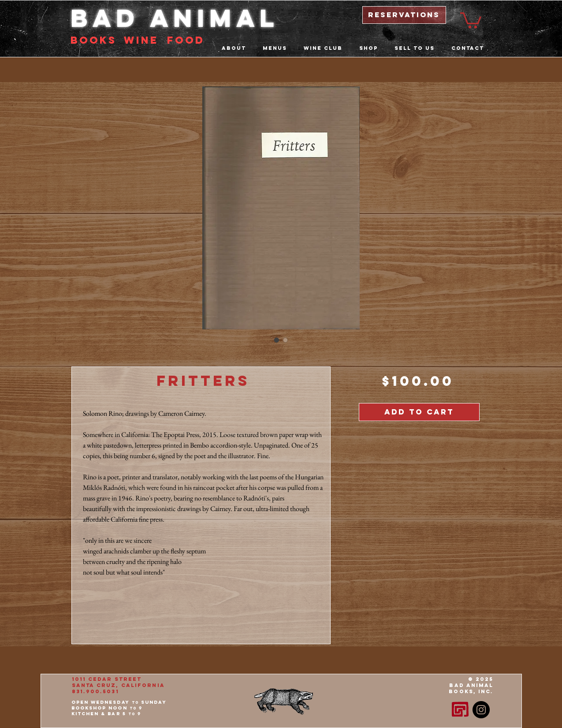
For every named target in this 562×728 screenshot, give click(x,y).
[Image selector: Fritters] (277, 340)
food (186, 40)
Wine (141, 40)
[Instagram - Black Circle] (481, 710)
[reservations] (404, 15)
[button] (471, 19)
